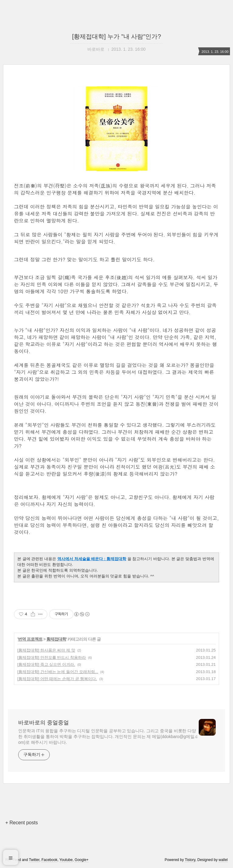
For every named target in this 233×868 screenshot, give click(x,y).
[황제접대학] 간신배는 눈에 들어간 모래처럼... (58, 672)
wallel (223, 860)
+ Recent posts (21, 823)
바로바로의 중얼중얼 (44, 723)
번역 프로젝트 (30, 639)
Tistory (190, 860)
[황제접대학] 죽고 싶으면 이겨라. (46, 664)
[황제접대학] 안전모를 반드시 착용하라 (52, 657)
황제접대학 (56, 639)
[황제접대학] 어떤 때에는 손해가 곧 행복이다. (57, 679)
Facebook (50, 860)
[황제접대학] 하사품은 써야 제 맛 (46, 650)
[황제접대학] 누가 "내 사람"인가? (116, 36)
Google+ (82, 860)
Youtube (66, 860)
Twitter (34, 860)
